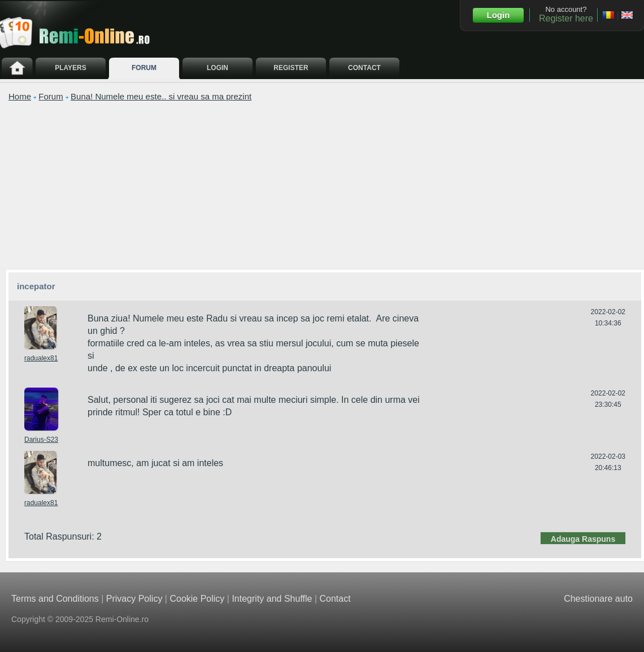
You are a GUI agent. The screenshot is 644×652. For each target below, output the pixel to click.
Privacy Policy (134, 596)
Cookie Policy (197, 596)
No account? (566, 14)
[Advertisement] (325, 185)
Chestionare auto (598, 596)
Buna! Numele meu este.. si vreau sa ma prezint (161, 96)
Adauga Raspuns (583, 536)
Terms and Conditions (55, 596)
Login (499, 15)
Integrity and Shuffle (272, 596)
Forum (51, 96)
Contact (335, 596)
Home (20, 96)
